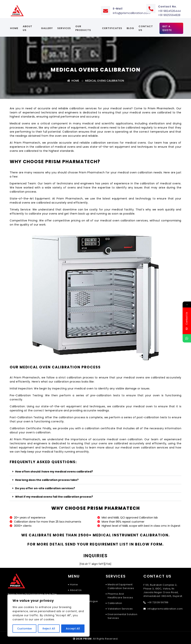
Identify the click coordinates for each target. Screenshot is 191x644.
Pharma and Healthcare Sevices (120, 593)
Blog (130, 26)
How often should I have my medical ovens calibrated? (54, 469)
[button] (95, 469)
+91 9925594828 (169, 13)
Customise (24, 629)
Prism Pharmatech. (161, 106)
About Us (28, 26)
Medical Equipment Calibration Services (121, 584)
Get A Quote (167, 26)
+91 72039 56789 (158, 600)
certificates (112, 26)
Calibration (115, 601)
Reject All (49, 629)
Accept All (73, 629)
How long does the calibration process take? (47, 478)
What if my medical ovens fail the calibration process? (54, 494)
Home (14, 26)
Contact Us (146, 26)
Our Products (83, 26)
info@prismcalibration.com (131, 11)
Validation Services (120, 606)
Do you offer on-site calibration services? (45, 486)
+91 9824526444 (169, 9)
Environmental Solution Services (122, 614)
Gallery (47, 26)
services (64, 26)
